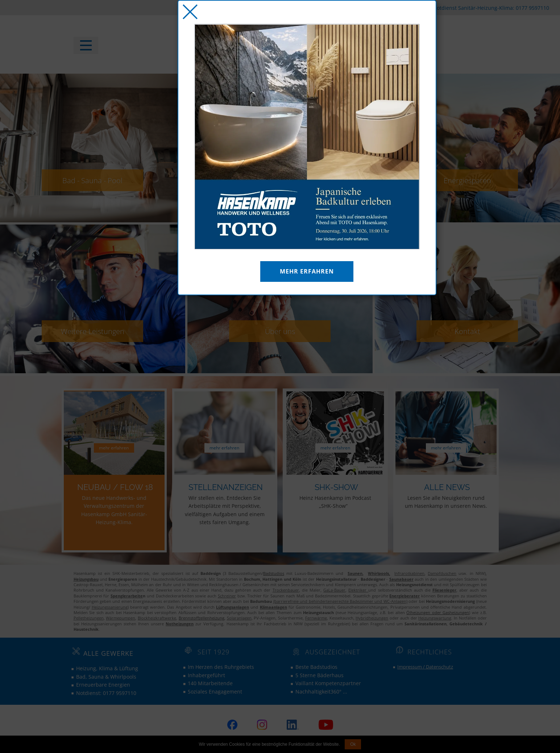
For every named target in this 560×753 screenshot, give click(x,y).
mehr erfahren (114, 448)
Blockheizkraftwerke (157, 618)
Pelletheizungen (89, 618)
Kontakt (467, 331)
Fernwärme (316, 618)
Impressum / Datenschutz (425, 667)
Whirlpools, (379, 573)
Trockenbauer (286, 590)
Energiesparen (467, 180)
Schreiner (227, 596)
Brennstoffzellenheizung (202, 618)
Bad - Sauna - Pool (92, 180)
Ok (353, 744)
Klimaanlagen (273, 607)
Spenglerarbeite (127, 596)
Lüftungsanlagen (233, 607)
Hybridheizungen (372, 618)
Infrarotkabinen (409, 573)
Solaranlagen (239, 618)
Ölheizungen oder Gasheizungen (438, 612)
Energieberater (405, 596)
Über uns (280, 331)
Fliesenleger (444, 590)
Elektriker (358, 590)
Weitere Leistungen (93, 331)
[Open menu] (86, 45)
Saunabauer (401, 579)
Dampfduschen (442, 573)
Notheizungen (180, 624)
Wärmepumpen (121, 618)
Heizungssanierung (110, 607)
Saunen (355, 573)
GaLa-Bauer (334, 590)
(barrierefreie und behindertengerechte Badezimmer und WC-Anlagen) (340, 601)
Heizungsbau (86, 579)
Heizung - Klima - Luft (280, 180)
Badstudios (274, 573)
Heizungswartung (435, 618)
